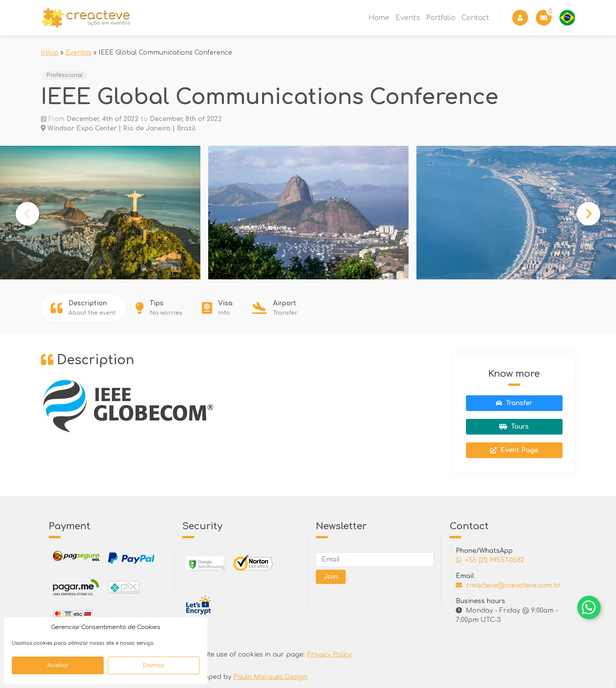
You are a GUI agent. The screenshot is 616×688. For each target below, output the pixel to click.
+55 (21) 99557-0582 (490, 560)
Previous (27, 214)
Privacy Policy (329, 655)
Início (50, 53)
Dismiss (154, 665)
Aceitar (58, 665)
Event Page (514, 450)
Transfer (514, 403)
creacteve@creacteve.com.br (509, 585)
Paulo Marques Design (270, 677)
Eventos (79, 53)
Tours (514, 427)
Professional (64, 75)
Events (408, 18)
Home (379, 18)
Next (588, 214)
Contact (475, 18)
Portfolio (441, 18)
